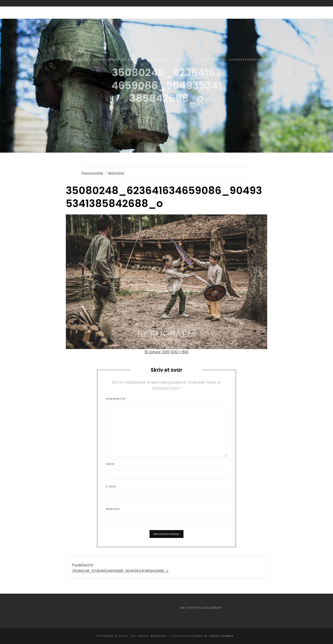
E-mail (113, 487)
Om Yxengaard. (150, 9)
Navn (112, 464)
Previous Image (92, 173)
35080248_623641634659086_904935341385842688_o (122, 60)
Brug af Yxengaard (196, 9)
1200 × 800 (179, 352)
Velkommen (113, 9)
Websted (113, 509)
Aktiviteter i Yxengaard (250, 9)
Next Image (116, 173)
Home (65, 60)
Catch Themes (222, 636)
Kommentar (117, 399)
